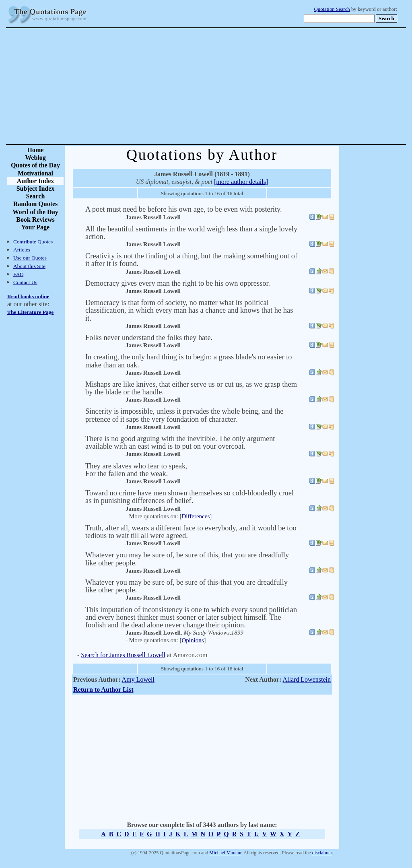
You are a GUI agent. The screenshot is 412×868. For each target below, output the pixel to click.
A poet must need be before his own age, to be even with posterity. (184, 209)
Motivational (35, 173)
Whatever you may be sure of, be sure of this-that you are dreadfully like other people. (186, 586)
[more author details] (241, 182)
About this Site (29, 266)
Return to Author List (103, 690)
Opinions (193, 640)
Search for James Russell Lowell (123, 655)
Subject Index (36, 189)
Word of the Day (35, 212)
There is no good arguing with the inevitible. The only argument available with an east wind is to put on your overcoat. (180, 442)
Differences (196, 516)
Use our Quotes (30, 258)
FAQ (19, 274)
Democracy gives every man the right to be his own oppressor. (178, 283)
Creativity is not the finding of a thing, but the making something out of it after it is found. (191, 260)
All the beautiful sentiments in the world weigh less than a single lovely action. (191, 233)
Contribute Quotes (33, 242)
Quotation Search (332, 9)
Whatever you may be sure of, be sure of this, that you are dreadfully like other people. (187, 559)
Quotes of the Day (35, 165)
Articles (22, 250)
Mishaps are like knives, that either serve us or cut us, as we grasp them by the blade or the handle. (191, 388)
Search (36, 196)
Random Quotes (36, 204)
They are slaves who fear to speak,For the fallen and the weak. (136, 470)
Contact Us (25, 282)
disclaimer (322, 853)
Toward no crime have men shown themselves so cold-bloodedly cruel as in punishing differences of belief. (190, 497)
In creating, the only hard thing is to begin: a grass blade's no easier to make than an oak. (189, 361)
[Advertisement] (234, 86)
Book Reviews (35, 220)
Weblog (35, 158)
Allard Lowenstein (307, 679)
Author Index (36, 181)
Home (36, 150)
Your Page (35, 227)
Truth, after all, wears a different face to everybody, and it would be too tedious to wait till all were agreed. (191, 532)
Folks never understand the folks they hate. (149, 338)
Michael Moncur (225, 853)
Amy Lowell (138, 679)
